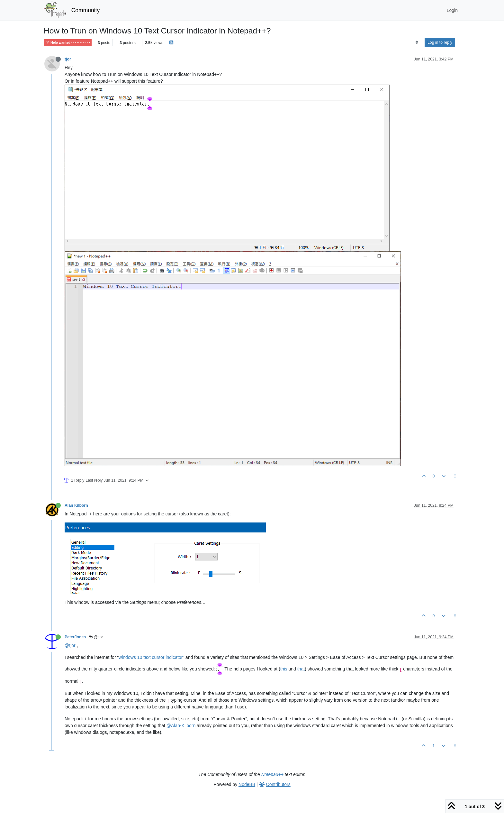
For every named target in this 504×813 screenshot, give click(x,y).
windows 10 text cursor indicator (151, 657)
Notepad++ (272, 774)
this (284, 669)
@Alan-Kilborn (181, 725)
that (301, 669)
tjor (68, 59)
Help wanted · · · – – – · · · (68, 43)
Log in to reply (440, 42)
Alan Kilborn (76, 505)
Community (86, 10)
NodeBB (247, 784)
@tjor (96, 637)
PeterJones (75, 637)
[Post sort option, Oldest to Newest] (417, 42)
